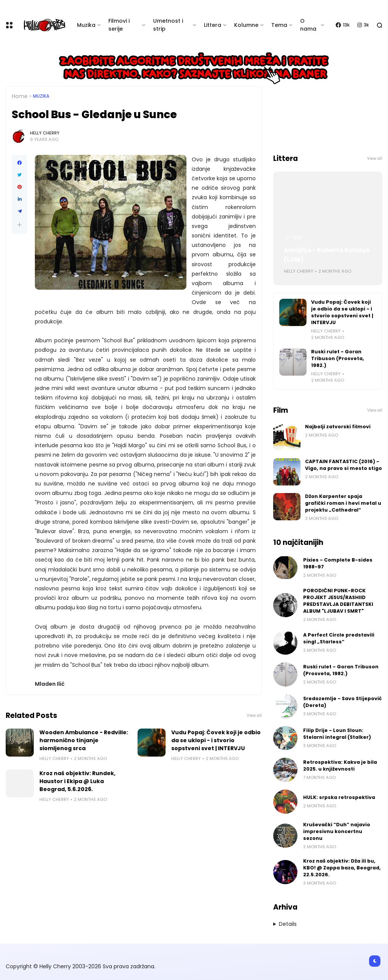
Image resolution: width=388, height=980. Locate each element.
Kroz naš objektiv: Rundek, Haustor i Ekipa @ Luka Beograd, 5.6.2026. (77, 781)
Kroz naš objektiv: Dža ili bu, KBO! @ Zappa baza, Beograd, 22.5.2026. (342, 868)
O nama (308, 25)
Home (20, 96)
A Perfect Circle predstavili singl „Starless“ (339, 638)
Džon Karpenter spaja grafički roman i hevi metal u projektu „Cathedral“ (343, 503)
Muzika (86, 25)
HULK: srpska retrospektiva (339, 797)
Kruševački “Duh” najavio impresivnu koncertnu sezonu (337, 831)
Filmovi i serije (119, 25)
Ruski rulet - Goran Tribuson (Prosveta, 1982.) (338, 358)
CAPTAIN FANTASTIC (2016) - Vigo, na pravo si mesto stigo (343, 465)
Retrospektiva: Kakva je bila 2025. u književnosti (340, 765)
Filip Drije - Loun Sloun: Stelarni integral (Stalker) (337, 734)
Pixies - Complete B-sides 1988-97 (338, 563)
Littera (213, 25)
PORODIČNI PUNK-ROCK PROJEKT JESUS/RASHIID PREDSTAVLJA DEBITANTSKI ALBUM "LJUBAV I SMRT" (338, 601)
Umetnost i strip (168, 25)
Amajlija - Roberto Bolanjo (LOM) (327, 255)
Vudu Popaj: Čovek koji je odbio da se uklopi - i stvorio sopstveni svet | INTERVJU (216, 740)
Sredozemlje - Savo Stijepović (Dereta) (343, 702)
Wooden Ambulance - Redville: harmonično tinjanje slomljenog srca (84, 740)
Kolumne (246, 25)
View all (254, 715)
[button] (20, 225)
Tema (279, 25)
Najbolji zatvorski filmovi (338, 427)
